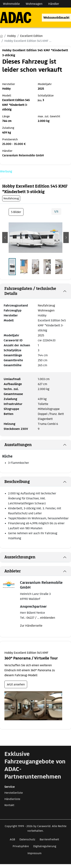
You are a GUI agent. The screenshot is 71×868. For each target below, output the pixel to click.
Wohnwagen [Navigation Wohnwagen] (34, 4)
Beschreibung (17, 482)
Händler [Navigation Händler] (54, 4)
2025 (41, 335)
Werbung (6, 171)
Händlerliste (12, 799)
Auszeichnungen (20, 557)
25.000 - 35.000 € (14, 144)
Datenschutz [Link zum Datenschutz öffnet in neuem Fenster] (27, 839)
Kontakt (9, 805)
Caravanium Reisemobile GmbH (23, 155)
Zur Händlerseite (31, 626)
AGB (12, 839)
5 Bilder (16, 212)
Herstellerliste (14, 793)
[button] (5, 238)
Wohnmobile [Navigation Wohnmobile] (11, 4)
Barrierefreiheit (49, 839)
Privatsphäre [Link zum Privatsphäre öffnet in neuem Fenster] (21, 846)
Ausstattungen (18, 445)
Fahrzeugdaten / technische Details (30, 291)
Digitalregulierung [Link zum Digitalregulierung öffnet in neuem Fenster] (45, 846)
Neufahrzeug (46, 305)
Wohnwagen (46, 310)
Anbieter (13, 571)
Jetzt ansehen (16, 684)
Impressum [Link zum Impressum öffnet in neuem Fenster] (34, 853)
